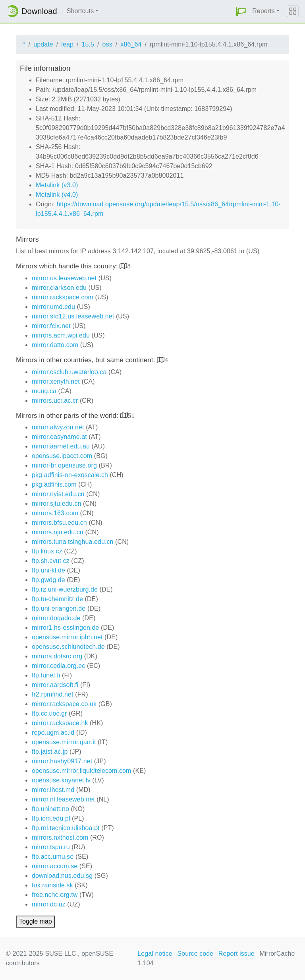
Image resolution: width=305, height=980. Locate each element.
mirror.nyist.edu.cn (58, 494)
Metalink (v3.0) (57, 185)
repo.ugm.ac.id (53, 733)
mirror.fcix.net (51, 326)
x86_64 (131, 44)
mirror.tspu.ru (51, 847)
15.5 (88, 44)
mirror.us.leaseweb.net (64, 278)
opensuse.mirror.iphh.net (67, 637)
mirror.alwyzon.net (58, 427)
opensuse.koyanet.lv (61, 780)
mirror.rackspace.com (63, 297)
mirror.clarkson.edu (59, 288)
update (43, 44)
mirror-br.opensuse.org (64, 465)
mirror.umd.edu (53, 307)
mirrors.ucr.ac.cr (55, 401)
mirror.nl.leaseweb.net (63, 799)
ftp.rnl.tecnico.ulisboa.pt (66, 828)
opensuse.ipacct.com (62, 456)
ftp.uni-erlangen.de (59, 608)
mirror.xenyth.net (56, 381)
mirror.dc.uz (49, 904)
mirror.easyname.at (59, 437)
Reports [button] (263, 11)
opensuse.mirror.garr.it (64, 742)
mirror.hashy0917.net (62, 761)
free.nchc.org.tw (55, 895)
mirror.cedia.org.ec (58, 666)
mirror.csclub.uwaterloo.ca (69, 372)
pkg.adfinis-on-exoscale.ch (70, 475)
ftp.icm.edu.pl (51, 818)
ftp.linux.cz (47, 551)
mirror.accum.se (55, 866)
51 (131, 415)
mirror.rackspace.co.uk (64, 704)
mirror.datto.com (55, 345)
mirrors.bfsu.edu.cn (59, 523)
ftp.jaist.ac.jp (50, 752)
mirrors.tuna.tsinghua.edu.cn (73, 542)
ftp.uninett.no (50, 809)
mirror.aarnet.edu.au (61, 446)
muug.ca (44, 391)
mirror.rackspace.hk (60, 723)
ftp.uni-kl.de (48, 570)
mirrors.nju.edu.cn (58, 532)
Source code (195, 954)
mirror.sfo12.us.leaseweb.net (73, 316)
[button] (241, 11)
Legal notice (155, 954)
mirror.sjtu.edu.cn (57, 504)
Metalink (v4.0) (57, 195)
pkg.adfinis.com (54, 484)
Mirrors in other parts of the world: (68, 416)
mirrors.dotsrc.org (57, 656)
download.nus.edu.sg (62, 876)
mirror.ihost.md (53, 790)
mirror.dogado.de (56, 618)
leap (67, 44)
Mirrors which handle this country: (68, 266)
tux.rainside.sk (52, 885)
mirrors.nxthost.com (60, 837)
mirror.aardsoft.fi (55, 685)
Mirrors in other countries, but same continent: (86, 360)
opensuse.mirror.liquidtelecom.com (82, 771)
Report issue (236, 954)
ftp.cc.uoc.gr (49, 713)
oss (107, 44)
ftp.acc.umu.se (53, 857)
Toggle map (36, 921)
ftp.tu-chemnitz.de (57, 599)
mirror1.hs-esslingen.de (65, 628)
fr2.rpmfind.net (53, 694)
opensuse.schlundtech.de (68, 647)
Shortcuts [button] (80, 11)
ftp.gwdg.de (48, 580)
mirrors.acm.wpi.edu (61, 335)
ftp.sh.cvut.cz (51, 561)
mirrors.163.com (55, 513)
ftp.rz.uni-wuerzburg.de (65, 589)
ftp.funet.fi (46, 675)
